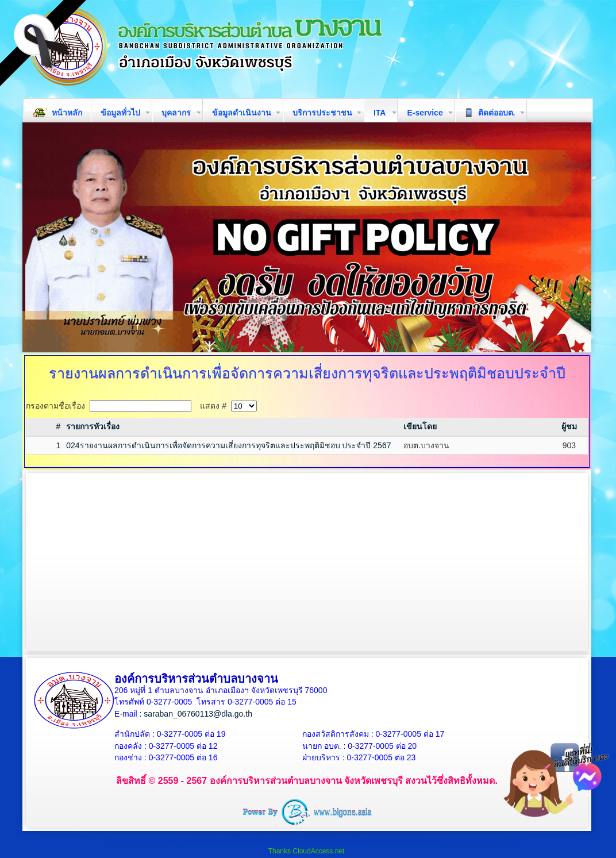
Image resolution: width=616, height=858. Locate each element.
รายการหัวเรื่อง (93, 426)
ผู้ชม (569, 426)
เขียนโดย (420, 426)
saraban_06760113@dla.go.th (198, 714)
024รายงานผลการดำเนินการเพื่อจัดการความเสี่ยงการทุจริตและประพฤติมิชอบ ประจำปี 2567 (228, 445)
